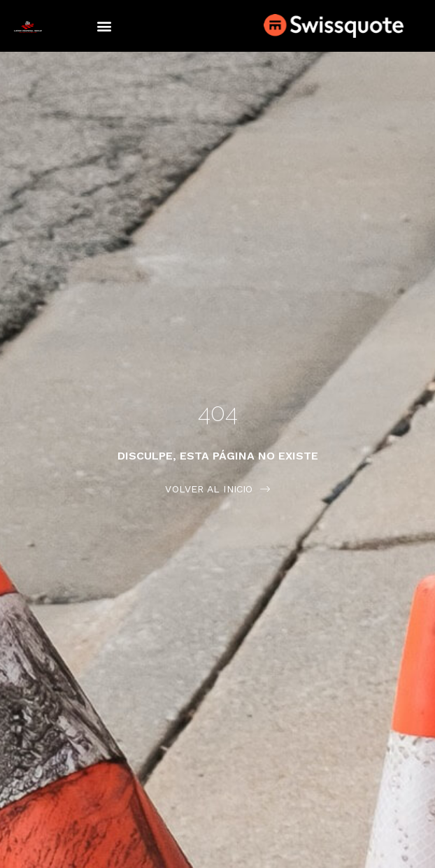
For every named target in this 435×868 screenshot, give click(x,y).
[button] (104, 26)
